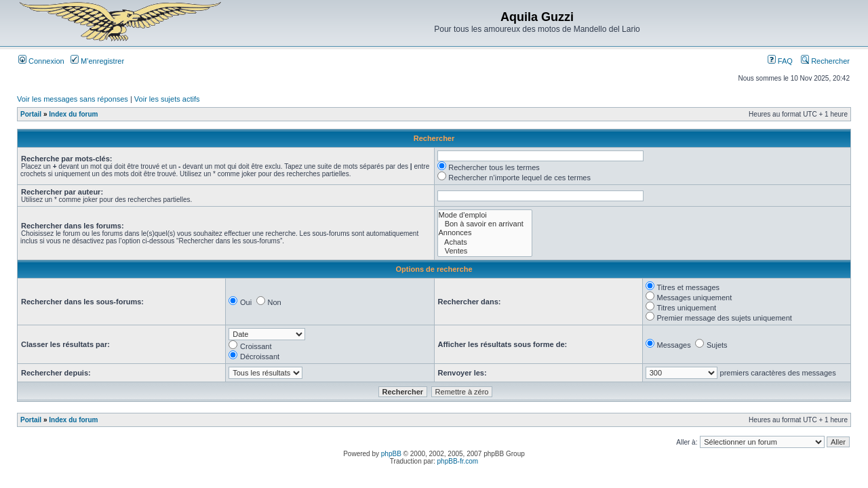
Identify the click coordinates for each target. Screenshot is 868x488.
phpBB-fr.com (458, 461)
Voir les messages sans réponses (73, 99)
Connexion (41, 61)
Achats (485, 242)
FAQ (780, 61)
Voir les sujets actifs (167, 99)
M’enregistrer (97, 61)
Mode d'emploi (485, 215)
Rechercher (825, 61)
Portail (31, 114)
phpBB (391, 454)
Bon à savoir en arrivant (485, 224)
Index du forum (73, 114)
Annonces (485, 233)
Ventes (485, 251)
